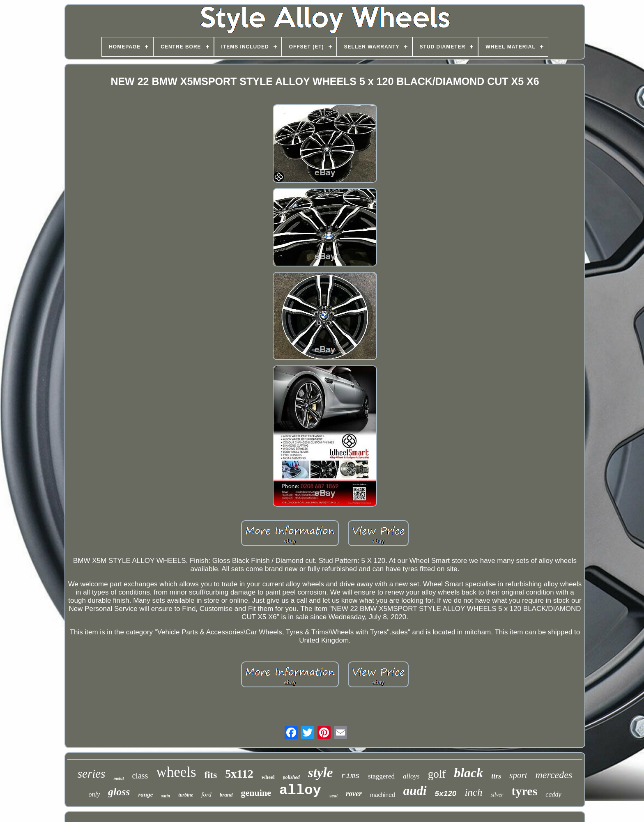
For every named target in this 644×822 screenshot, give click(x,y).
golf (437, 774)
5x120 (446, 793)
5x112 (239, 774)
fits (211, 775)
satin (166, 796)
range (145, 794)
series (92, 774)
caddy (553, 794)
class (140, 776)
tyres (525, 791)
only (94, 794)
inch (473, 792)
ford (206, 794)
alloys (411, 776)
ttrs (496, 776)
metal (118, 778)
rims (350, 776)
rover (354, 794)
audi (415, 791)
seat (333, 796)
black (468, 773)
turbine (186, 795)
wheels (176, 772)
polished (291, 777)
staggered (381, 776)
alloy (300, 790)
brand (226, 795)
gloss (119, 792)
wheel (268, 777)
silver (497, 795)
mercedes (554, 775)
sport (518, 775)
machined (383, 795)
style (320, 773)
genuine (256, 793)
